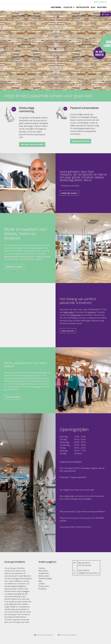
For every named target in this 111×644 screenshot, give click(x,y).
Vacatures (102, 7)
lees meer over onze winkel (32, 144)
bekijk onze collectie (81, 141)
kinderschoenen (43, 256)
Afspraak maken (13, 397)
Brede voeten (44, 576)
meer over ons (68, 331)
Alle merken (43, 571)
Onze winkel (56, 7)
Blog (93, 7)
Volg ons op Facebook (44, 635)
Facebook (74, 518)
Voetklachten (83, 7)
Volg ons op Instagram (67, 635)
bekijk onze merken (14, 267)
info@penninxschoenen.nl (89, 573)
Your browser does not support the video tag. (55, 50)
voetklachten (75, 315)
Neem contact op (100, 2)
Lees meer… (25, 622)
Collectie (68, 7)
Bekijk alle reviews (69, 193)
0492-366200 (84, 570)
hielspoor (92, 312)
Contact (42, 584)
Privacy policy (44, 586)
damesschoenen (11, 256)
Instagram (86, 518)
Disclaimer (43, 589)
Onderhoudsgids (45, 578)
